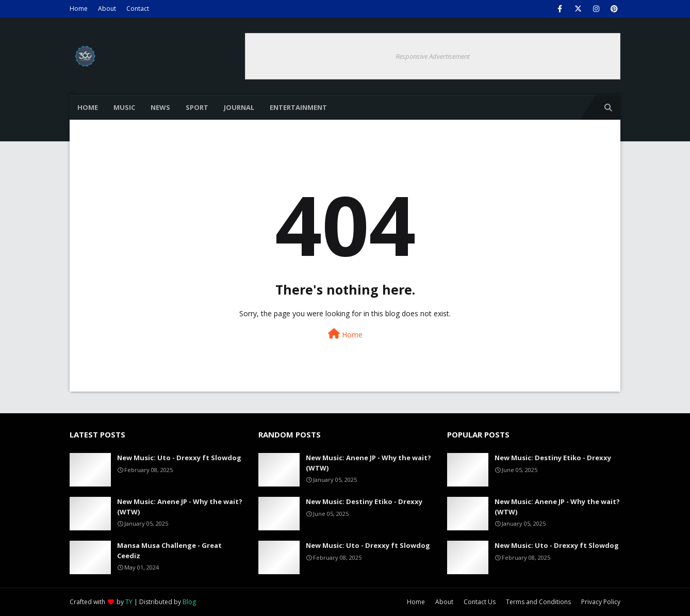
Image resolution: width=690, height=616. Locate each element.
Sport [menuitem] (197, 107)
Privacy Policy (601, 602)
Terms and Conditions (538, 602)
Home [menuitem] (88, 107)
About (107, 9)
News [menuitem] (160, 107)
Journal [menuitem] (239, 107)
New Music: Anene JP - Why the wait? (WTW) (180, 507)
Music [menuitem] (124, 107)
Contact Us (480, 602)
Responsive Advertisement (433, 56)
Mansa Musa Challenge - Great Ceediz (169, 550)
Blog (189, 602)
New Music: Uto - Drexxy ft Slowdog (179, 458)
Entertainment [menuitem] (298, 107)
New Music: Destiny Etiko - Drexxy (364, 501)
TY (129, 602)
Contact (138, 9)
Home (79, 9)
